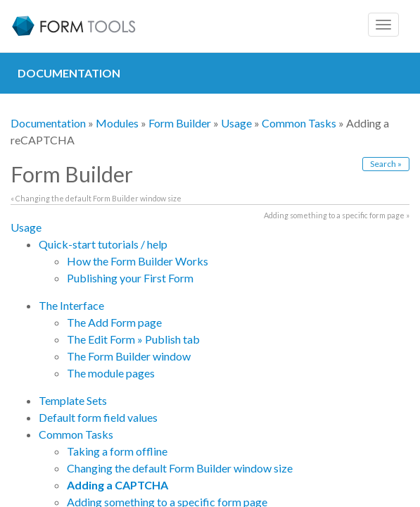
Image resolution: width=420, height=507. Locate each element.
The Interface (71, 305)
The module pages (111, 373)
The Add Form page (114, 322)
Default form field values (98, 417)
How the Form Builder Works (138, 261)
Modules (117, 123)
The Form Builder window (129, 356)
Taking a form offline (117, 451)
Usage (236, 123)
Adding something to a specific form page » (337, 215)
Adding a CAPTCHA (117, 485)
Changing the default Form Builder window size (180, 468)
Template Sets (73, 400)
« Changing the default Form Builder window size (96, 198)
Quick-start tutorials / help (103, 244)
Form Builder (180, 123)
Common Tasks (299, 123)
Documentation (48, 123)
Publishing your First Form (130, 278)
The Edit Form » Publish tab (133, 339)
